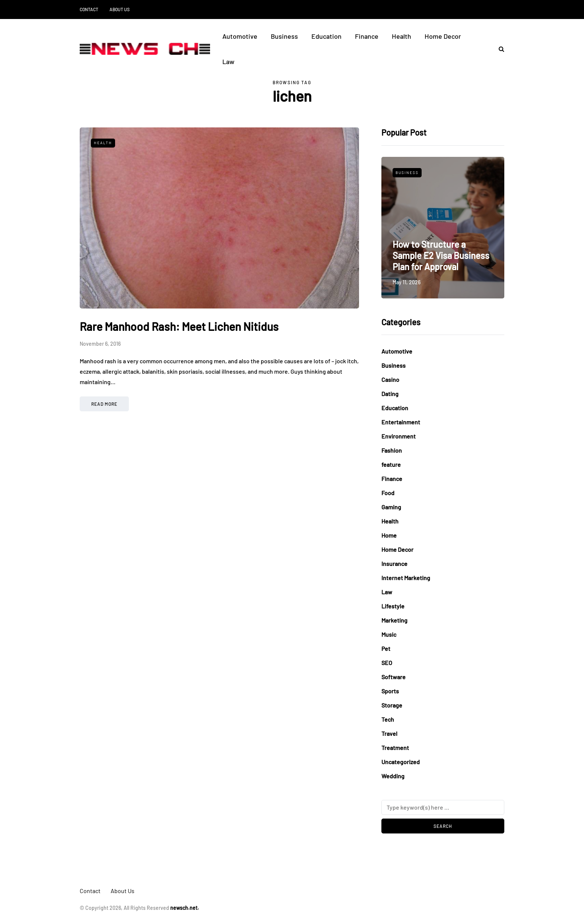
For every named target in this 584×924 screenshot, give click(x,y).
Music (389, 634)
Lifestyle (393, 606)
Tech (388, 719)
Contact (89, 9)
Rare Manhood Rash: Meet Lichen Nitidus (179, 326)
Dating (390, 394)
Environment (399, 436)
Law (228, 61)
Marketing (394, 620)
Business (284, 36)
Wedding (393, 776)
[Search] (443, 807)
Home (389, 535)
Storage (392, 705)
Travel (389, 733)
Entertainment (401, 422)
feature (391, 464)
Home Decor (443, 36)
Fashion (392, 450)
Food (388, 493)
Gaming (391, 507)
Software (393, 677)
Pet (386, 648)
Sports (390, 691)
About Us (120, 9)
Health (401, 36)
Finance (367, 36)
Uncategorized (401, 762)
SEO (387, 663)
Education (326, 36)
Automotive (240, 36)
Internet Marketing (406, 578)
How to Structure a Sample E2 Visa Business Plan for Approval (441, 255)
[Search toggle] (499, 49)
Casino (390, 379)
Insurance (394, 564)
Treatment (395, 748)
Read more (104, 404)
